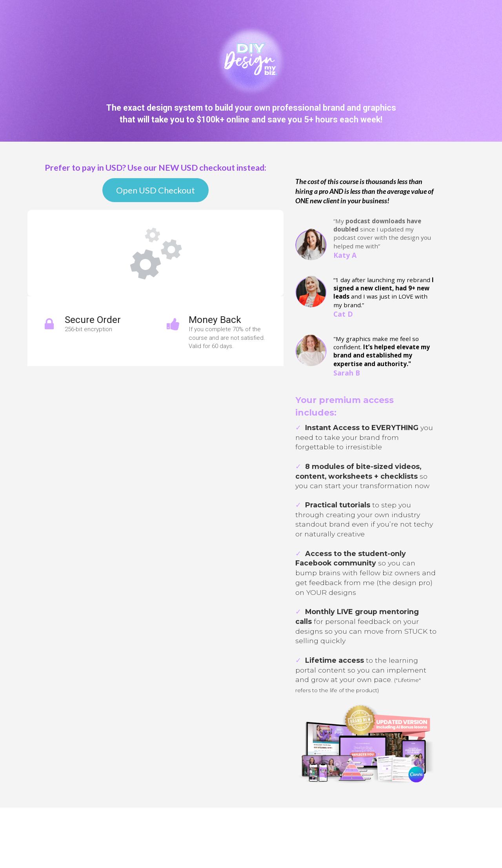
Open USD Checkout (156, 190)
